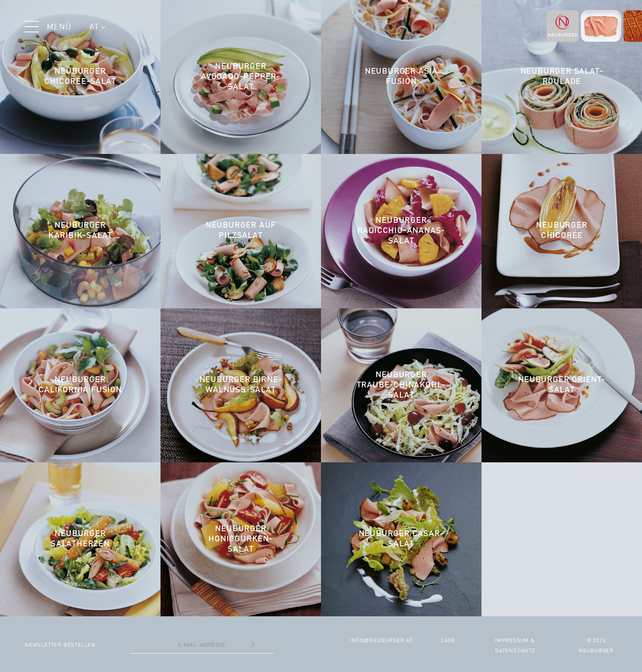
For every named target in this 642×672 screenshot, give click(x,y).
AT (97, 27)
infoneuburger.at (381, 641)
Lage (448, 641)
